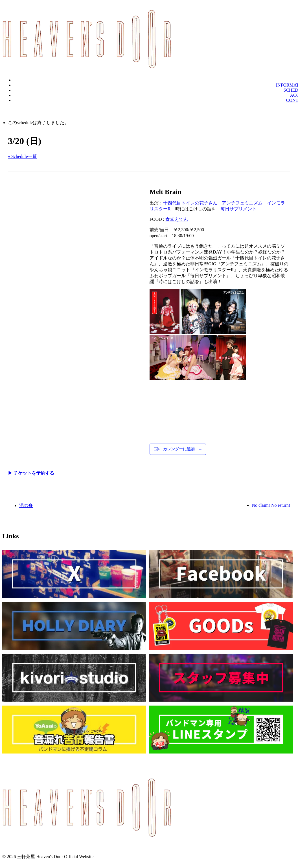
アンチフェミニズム (242, 203)
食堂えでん (177, 219)
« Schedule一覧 (22, 156)
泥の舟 (26, 505)
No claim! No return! (271, 505)
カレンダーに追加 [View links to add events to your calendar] (179, 449)
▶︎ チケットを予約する (31, 473)
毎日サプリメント (238, 209)
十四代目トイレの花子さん (190, 203)
